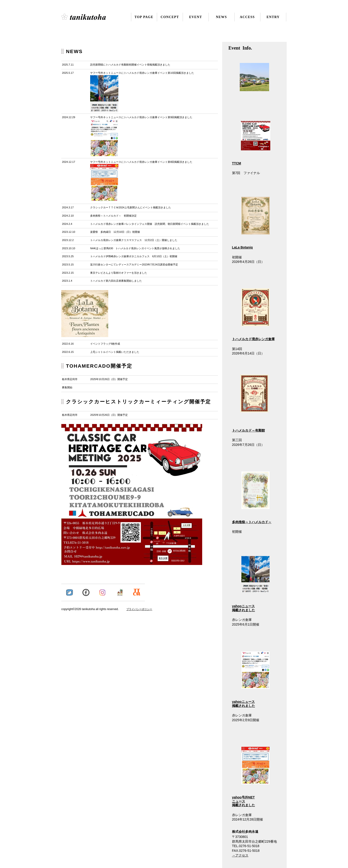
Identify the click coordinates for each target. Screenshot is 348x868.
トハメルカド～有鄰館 (248, 430)
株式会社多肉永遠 (90, 17)
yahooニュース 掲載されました (251, 584)
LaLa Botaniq (242, 247)
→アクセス (240, 855)
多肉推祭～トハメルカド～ (252, 522)
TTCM (237, 163)
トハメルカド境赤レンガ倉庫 (253, 339)
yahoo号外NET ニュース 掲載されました (251, 777)
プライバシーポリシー (139, 609)
